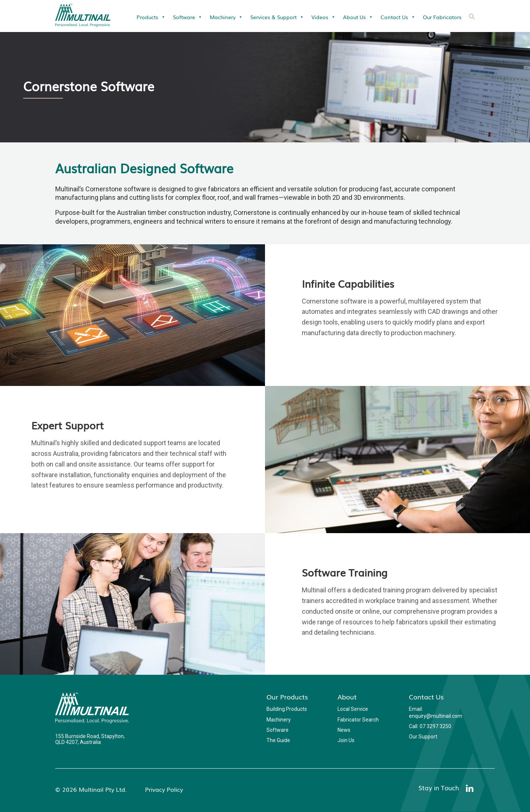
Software (188, 17)
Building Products (287, 709)
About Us (358, 17)
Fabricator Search (358, 720)
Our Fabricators (442, 17)
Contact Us (398, 17)
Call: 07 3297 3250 (430, 726)
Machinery (226, 17)
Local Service (353, 709)
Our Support (423, 737)
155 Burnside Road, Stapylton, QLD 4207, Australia (90, 739)
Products (151, 17)
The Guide (278, 740)
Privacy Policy (164, 789)
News (344, 730)
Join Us (346, 740)
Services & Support (277, 17)
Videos (324, 17)
